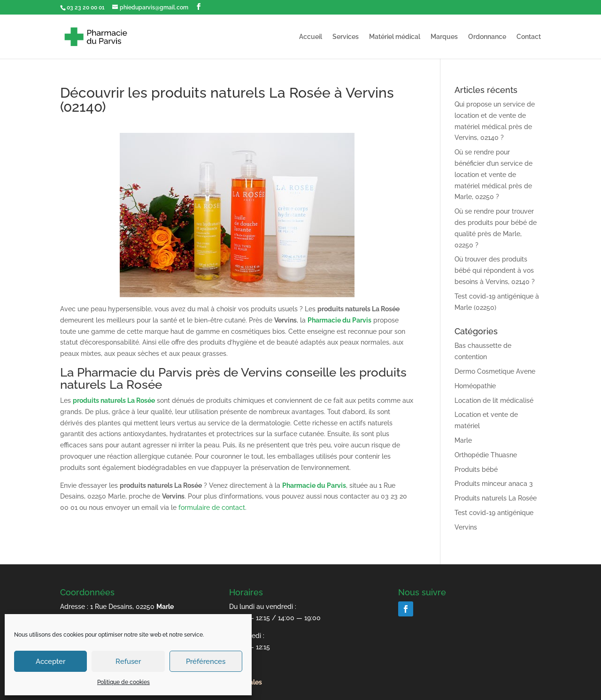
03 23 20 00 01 (86, 8)
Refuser (128, 662)
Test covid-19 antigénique (494, 513)
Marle (463, 440)
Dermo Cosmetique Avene (495, 371)
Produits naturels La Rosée (496, 498)
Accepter (50, 662)
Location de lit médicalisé (494, 400)
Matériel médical (395, 37)
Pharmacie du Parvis (339, 320)
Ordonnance (487, 37)
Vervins (466, 527)
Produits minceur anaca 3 (494, 484)
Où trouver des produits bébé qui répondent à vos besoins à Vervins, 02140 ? (495, 270)
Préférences (206, 662)
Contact (529, 37)
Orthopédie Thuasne (486, 455)
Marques (444, 37)
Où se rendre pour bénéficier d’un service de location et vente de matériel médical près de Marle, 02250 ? (493, 174)
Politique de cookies (123, 682)
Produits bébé (476, 469)
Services (346, 37)
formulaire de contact (212, 508)
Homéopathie (475, 386)
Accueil (311, 37)
